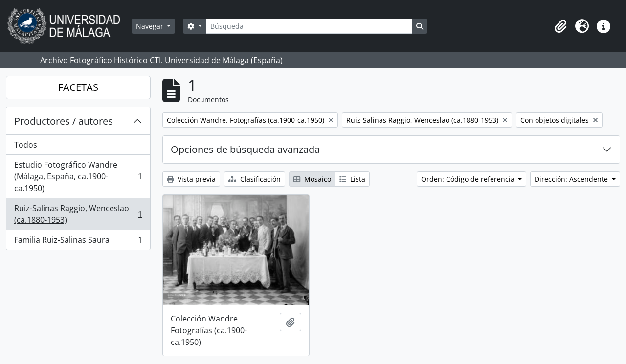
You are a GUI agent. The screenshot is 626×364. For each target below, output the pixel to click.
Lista (352, 179)
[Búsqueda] (309, 26)
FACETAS (78, 87)
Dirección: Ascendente (572, 179)
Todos (26, 145)
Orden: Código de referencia (469, 179)
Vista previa (191, 179)
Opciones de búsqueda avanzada (245, 149)
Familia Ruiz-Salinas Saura (78, 242)
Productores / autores (64, 121)
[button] (560, 26)
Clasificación (255, 179)
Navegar (151, 26)
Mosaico (312, 179)
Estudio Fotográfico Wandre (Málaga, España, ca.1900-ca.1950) (78, 176)
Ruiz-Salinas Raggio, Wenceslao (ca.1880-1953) (78, 214)
